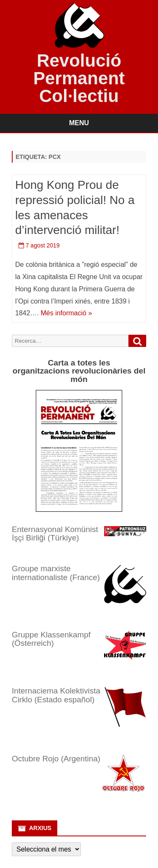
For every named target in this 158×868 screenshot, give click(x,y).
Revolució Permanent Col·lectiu (79, 78)
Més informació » (66, 313)
